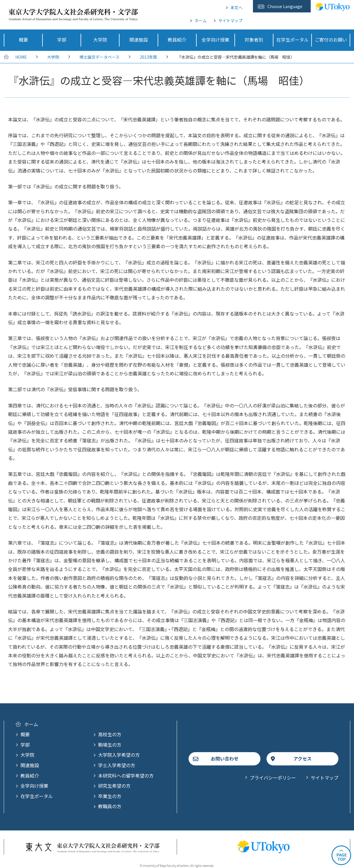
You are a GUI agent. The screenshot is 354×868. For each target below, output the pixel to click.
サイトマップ (230, 21)
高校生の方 (110, 734)
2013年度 (148, 57)
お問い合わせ (225, 758)
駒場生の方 (110, 745)
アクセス (302, 758)
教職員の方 (110, 806)
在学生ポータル (37, 796)
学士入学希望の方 (117, 765)
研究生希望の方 (114, 786)
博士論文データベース (99, 57)
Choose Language (285, 6)
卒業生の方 (110, 796)
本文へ (236, 8)
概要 (25, 734)
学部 (25, 745)
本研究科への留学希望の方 (126, 776)
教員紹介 (30, 776)
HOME (21, 57)
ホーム (201, 21)
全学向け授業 (34, 786)
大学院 (53, 57)
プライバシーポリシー (273, 778)
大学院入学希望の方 (119, 755)
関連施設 (30, 765)
